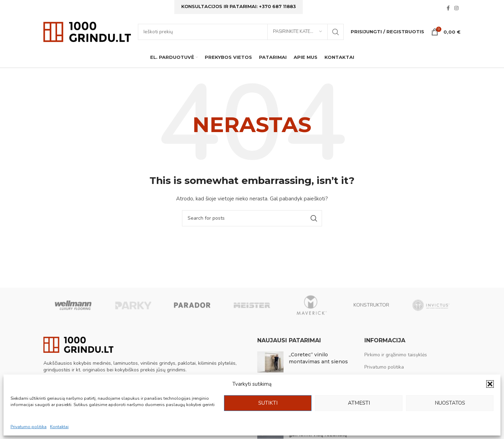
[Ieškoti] (241, 37)
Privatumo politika (29, 427)
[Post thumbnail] (270, 371)
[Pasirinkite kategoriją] (297, 37)
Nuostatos (450, 403)
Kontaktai (59, 427)
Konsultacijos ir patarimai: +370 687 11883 (239, 8)
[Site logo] (87, 37)
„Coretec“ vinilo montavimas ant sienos (318, 367)
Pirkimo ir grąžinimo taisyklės (396, 364)
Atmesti (359, 403)
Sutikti (268, 403)
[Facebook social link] (448, 10)
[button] (490, 384)
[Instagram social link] (456, 10)
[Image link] (78, 353)
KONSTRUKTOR (371, 314)
